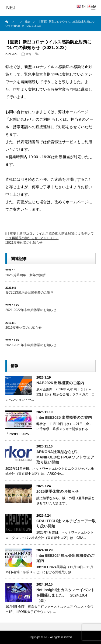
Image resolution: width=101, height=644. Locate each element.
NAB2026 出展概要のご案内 (60, 383)
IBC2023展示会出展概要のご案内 (29, 293)
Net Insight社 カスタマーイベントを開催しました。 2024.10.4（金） (65, 595)
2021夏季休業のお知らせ (24, 243)
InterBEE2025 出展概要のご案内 (64, 417)
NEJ (47, 637)
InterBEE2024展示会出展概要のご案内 (65, 558)
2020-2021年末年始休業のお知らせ (31, 345)
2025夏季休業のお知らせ (58, 491)
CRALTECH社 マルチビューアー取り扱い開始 (66, 523)
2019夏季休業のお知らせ (24, 328)
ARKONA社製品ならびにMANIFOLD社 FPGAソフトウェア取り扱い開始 (65, 457)
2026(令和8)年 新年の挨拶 (25, 275)
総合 (29, 54)
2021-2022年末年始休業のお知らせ (31, 310)
